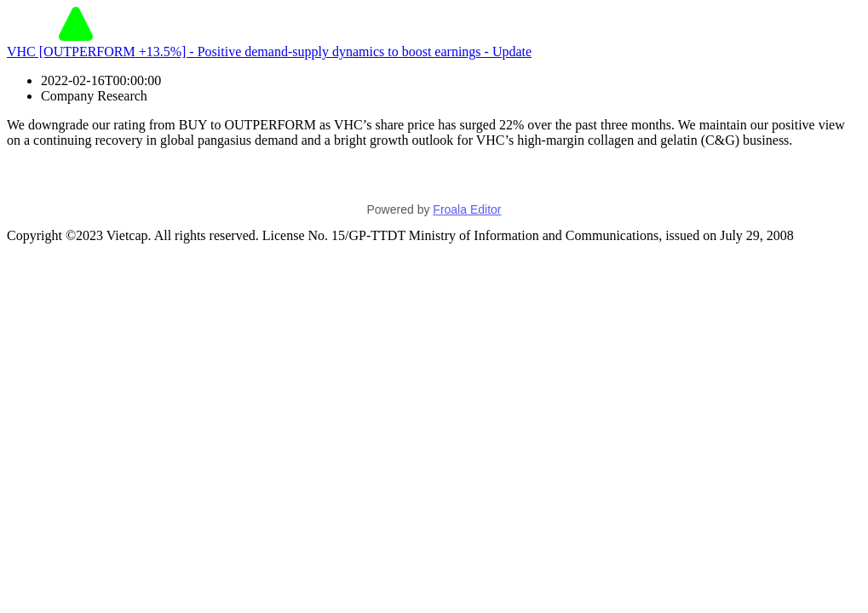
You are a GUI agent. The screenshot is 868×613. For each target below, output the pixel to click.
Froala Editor (467, 209)
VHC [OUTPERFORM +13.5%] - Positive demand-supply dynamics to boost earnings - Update (269, 52)
